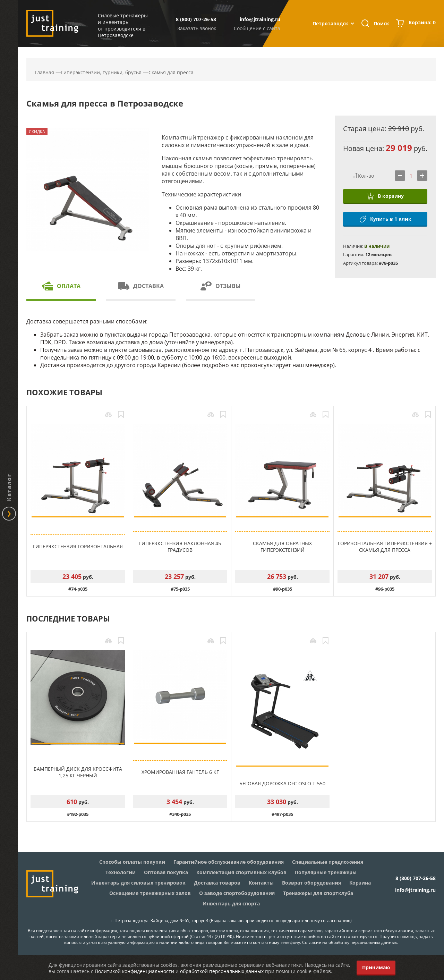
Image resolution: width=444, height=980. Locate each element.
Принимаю (376, 967)
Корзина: (422, 23)
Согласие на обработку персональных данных (349, 942)
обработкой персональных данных (222, 971)
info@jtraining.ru (260, 19)
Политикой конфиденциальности (134, 971)
